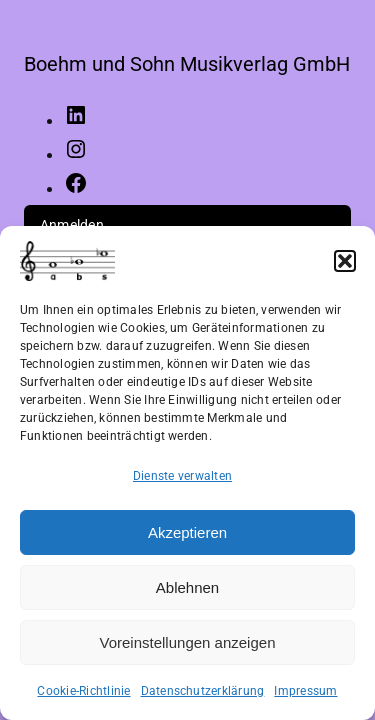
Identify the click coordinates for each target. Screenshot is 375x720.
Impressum (305, 691)
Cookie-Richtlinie (83, 691)
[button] (345, 261)
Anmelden (72, 225)
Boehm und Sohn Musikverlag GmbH (187, 64)
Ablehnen (187, 587)
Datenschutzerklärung (203, 691)
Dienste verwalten (182, 476)
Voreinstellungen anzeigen (188, 642)
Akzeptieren (187, 532)
